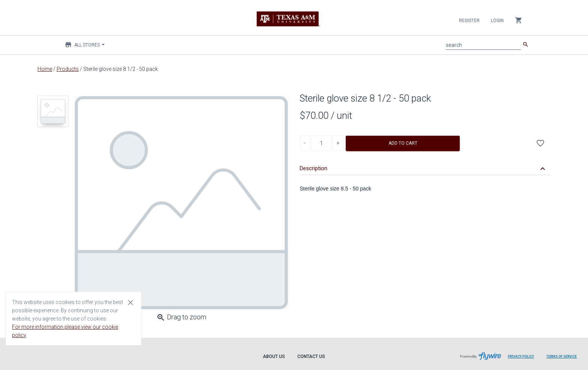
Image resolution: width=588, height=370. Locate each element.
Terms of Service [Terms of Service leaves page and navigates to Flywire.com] (562, 357)
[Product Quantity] (321, 143)
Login (497, 21)
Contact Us (311, 357)
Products (68, 69)
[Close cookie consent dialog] (130, 302)
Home (45, 69)
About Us (274, 357)
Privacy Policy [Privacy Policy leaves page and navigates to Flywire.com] (521, 357)
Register (469, 21)
